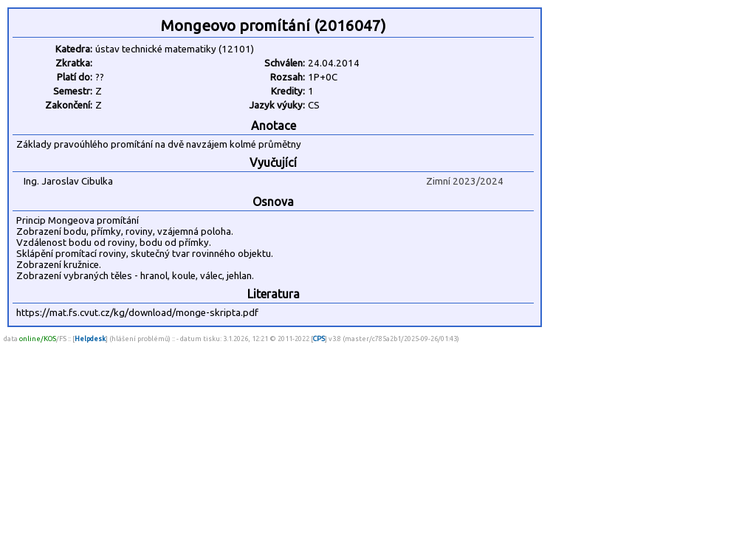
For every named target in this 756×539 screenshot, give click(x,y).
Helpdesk (90, 339)
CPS (319, 339)
